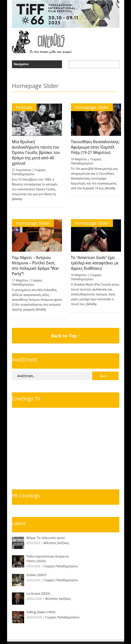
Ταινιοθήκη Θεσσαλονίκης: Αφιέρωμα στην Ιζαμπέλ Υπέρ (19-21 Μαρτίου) (96, 147)
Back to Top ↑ (65, 336)
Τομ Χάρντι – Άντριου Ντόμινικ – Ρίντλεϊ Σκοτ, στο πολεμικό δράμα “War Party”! (35, 266)
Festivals (24, 107)
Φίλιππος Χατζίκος (56, 543)
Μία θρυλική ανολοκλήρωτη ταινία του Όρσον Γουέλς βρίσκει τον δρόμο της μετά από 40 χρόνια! (36, 152)
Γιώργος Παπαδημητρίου (29, 172)
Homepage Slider (92, 107)
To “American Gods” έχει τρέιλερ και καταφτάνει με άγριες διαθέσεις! (95, 263)
